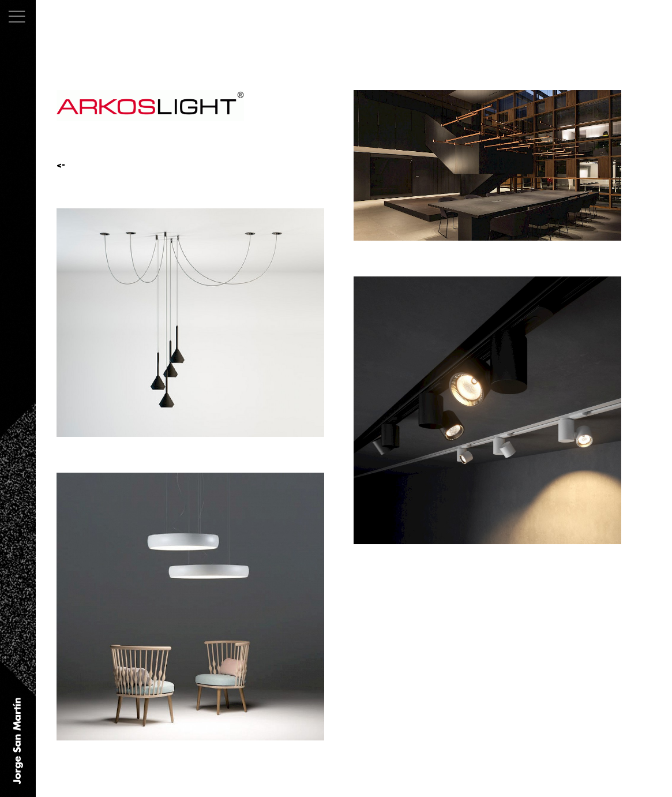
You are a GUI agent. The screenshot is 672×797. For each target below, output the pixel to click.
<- (61, 165)
